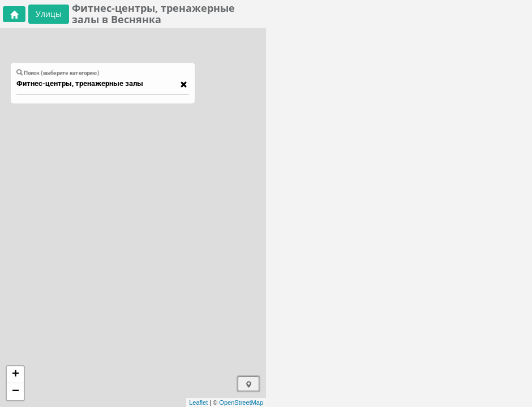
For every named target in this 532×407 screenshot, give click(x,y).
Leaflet (198, 402)
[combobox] (97, 84)
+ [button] (16, 375)
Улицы (49, 14)
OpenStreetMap (241, 402)
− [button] (16, 392)
